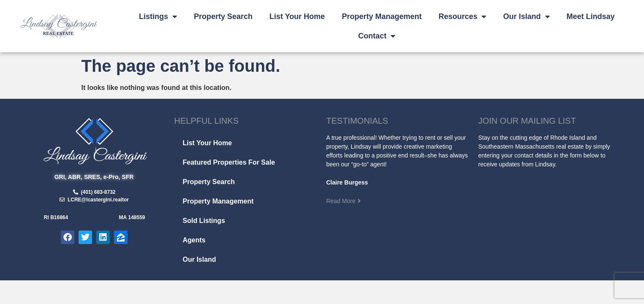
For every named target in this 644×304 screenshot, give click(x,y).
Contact (377, 36)
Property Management (382, 16)
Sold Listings (204, 221)
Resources (462, 16)
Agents (194, 240)
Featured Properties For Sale (229, 162)
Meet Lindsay (591, 16)
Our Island (526, 16)
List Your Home (297, 16)
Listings (158, 16)
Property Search (223, 16)
